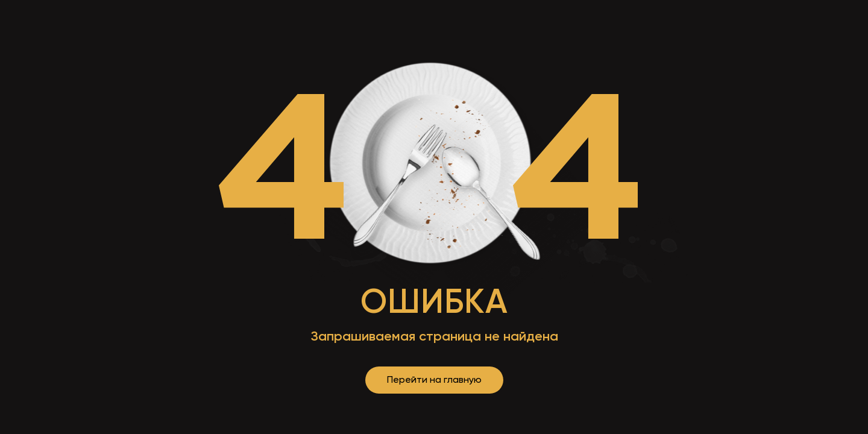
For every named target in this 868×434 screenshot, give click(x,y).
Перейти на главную (434, 379)
